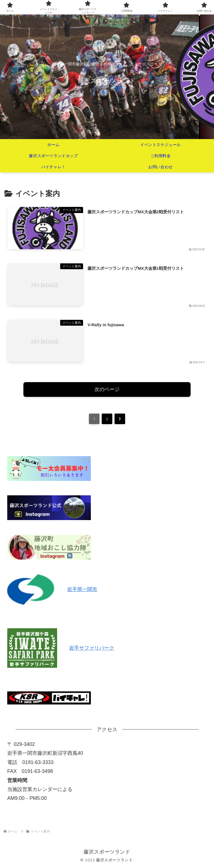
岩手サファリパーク (92, 648)
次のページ (107, 389)
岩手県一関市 (82, 589)
